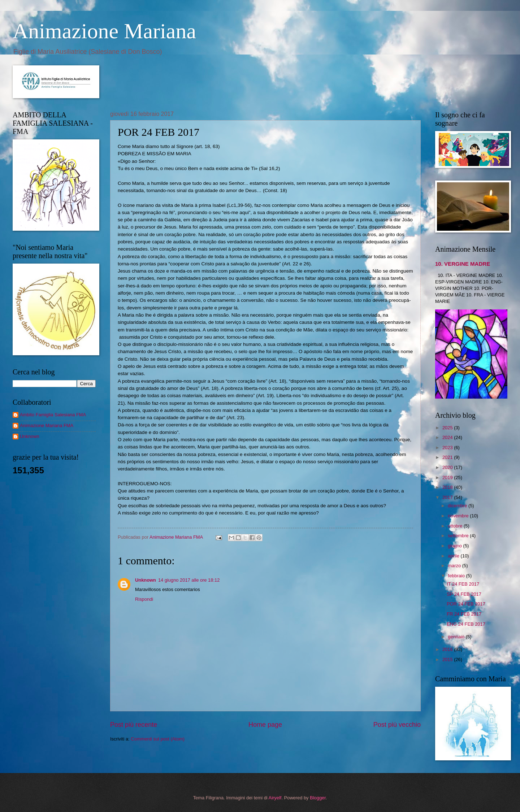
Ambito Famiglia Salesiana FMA (53, 415)
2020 (448, 467)
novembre (459, 516)
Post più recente (134, 725)
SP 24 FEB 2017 (464, 594)
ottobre (456, 526)
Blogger (318, 798)
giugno (455, 546)
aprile (454, 556)
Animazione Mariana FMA (47, 425)
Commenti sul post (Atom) (158, 739)
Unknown (146, 580)
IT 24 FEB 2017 (463, 584)
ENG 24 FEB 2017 (466, 624)
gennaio (457, 637)
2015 (448, 659)
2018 (448, 487)
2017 (448, 497)
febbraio (457, 576)
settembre (459, 536)
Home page (265, 725)
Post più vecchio (397, 725)
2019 (448, 477)
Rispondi (144, 599)
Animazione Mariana (104, 31)
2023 (448, 448)
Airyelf (275, 798)
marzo (455, 566)
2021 (448, 457)
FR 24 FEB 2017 (464, 614)
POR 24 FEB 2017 (466, 604)
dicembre (458, 506)
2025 (448, 428)
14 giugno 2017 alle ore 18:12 (189, 580)
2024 (448, 437)
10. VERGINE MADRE (463, 264)
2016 (448, 649)
